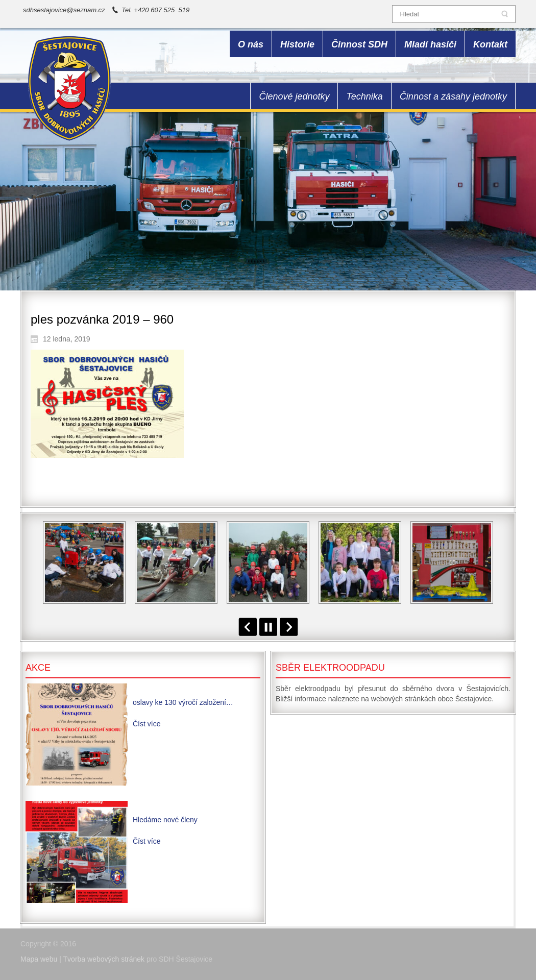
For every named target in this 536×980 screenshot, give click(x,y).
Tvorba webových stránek (104, 959)
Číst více (147, 724)
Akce (38, 668)
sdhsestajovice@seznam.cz (64, 10)
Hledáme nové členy (165, 820)
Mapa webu (39, 959)
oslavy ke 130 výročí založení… (183, 702)
